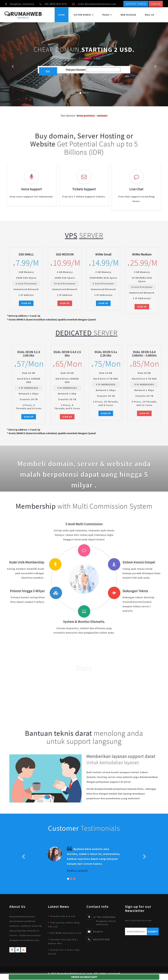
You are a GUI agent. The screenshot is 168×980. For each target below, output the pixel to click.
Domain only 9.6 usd (63, 916)
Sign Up (156, 4)
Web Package (128, 15)
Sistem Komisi (84, 15)
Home (62, 15)
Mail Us (150, 15)
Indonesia (23, 18)
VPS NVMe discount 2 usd (66, 933)
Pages (107, 15)
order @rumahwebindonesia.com (97, 4)
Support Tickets (136, 4)
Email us (98, 931)
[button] (13, 64)
